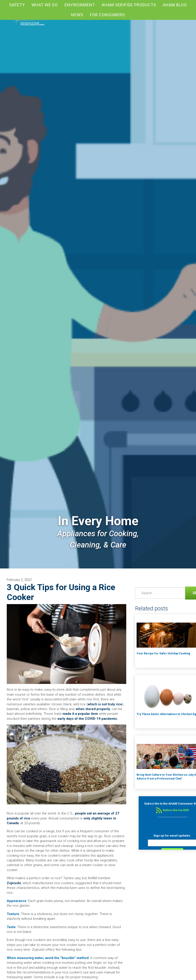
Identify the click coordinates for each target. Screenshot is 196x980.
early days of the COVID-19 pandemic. (88, 719)
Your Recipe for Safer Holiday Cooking (163, 653)
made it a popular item (80, 714)
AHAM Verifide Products (129, 5)
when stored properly (93, 709)
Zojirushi (14, 883)
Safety (17, 5)
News (77, 15)
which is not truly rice (105, 704)
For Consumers (107, 15)
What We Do (45, 5)
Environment (80, 5)
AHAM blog (175, 5)
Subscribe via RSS (172, 810)
